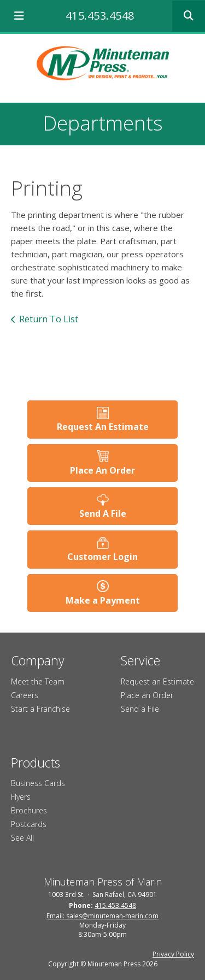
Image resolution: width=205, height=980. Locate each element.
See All (22, 838)
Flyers (21, 797)
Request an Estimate (157, 681)
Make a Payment (103, 600)
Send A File (103, 513)
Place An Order (102, 470)
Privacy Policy (173, 954)
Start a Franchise (40, 709)
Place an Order (147, 695)
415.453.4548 (100, 16)
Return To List (49, 319)
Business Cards (38, 783)
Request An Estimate (103, 427)
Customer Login (102, 557)
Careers (25, 695)
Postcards (29, 824)
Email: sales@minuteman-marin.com (102, 916)
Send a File (140, 709)
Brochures (29, 810)
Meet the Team (38, 681)
